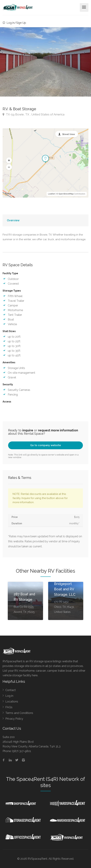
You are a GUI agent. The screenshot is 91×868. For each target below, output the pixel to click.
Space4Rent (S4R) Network (48, 779)
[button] (9, 160)
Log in (9, 696)
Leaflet (51, 194)
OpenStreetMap (66, 194)
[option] (45, 62)
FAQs (9, 707)
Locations (12, 702)
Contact (11, 690)
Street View (69, 134)
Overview (13, 220)
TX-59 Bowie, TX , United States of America (33, 114)
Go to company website (46, 445)
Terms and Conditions (19, 713)
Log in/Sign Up (14, 23)
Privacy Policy (14, 719)
